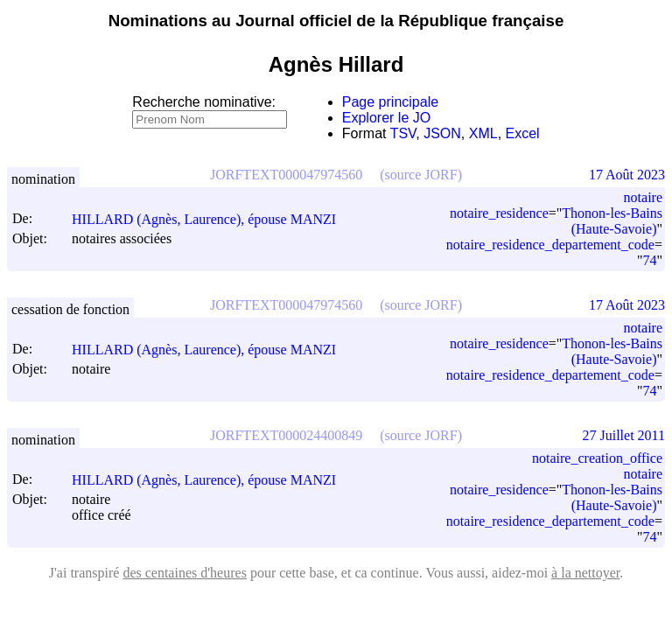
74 (649, 260)
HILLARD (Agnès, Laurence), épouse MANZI (212, 219)
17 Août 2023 (627, 175)
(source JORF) (421, 175)
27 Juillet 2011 (623, 435)
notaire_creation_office (597, 458)
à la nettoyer (585, 573)
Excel (523, 133)
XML (483, 133)
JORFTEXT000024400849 (286, 435)
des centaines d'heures (185, 573)
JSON (442, 133)
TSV (403, 133)
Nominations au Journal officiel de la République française (336, 21)
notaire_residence (499, 213)
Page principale (390, 102)
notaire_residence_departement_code (550, 245)
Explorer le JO (386, 118)
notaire (643, 197)
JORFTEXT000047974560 (286, 175)
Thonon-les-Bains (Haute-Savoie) (612, 221)
